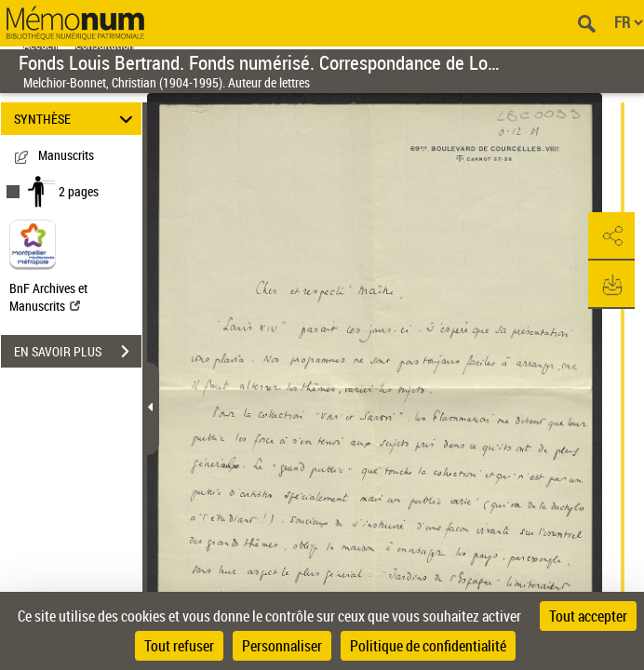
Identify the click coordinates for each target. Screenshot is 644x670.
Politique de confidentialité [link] (428, 646)
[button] (611, 236)
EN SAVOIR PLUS (78, 352)
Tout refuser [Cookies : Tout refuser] (179, 646)
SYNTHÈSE (76, 119)
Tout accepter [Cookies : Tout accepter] (588, 616)
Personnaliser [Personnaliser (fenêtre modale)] (282, 646)
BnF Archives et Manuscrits (48, 297)
